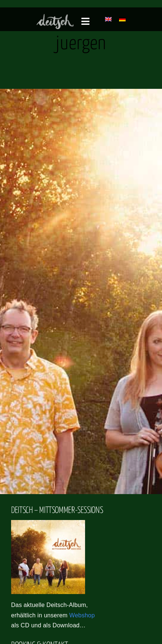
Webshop (82, 615)
